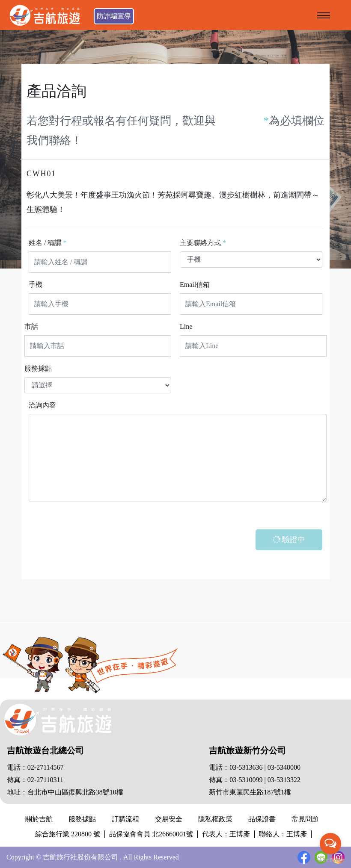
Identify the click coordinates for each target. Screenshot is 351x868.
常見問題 (305, 819)
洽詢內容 (42, 405)
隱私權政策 (215, 819)
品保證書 (262, 819)
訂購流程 (125, 819)
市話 (31, 326)
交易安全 (169, 819)
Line (186, 326)
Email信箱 (195, 285)
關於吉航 (39, 819)
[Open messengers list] (330, 844)
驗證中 (288, 539)
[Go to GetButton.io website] (330, 860)
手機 (36, 285)
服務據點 (38, 368)
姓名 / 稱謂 (48, 243)
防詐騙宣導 (114, 16)
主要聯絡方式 (203, 243)
